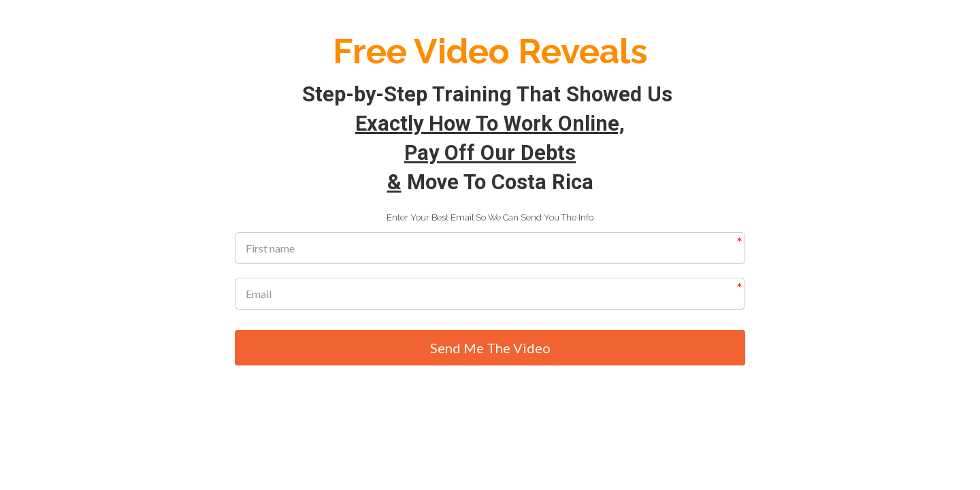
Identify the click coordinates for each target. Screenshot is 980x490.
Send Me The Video (490, 348)
